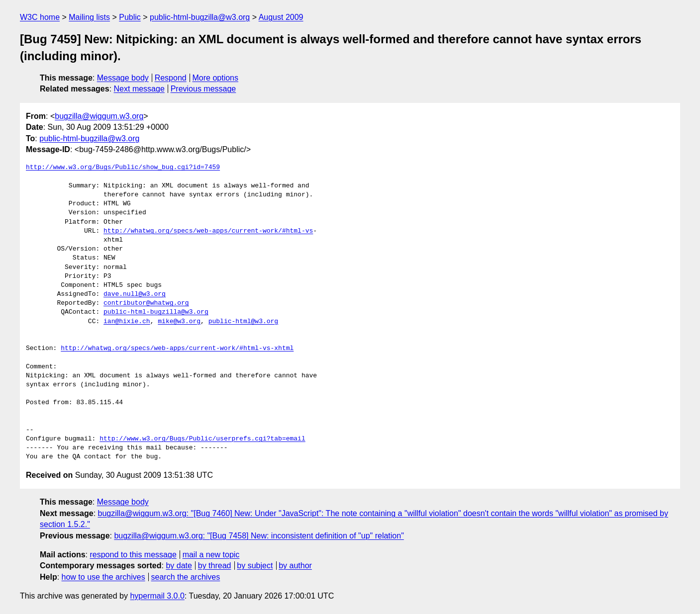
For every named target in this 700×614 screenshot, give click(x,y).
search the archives (186, 577)
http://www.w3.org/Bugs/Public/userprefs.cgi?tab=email (202, 439)
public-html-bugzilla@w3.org (200, 17)
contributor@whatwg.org (146, 303)
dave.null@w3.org (135, 294)
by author (295, 566)
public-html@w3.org (243, 322)
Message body (123, 78)
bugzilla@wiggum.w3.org (99, 116)
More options (216, 78)
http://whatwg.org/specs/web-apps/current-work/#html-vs (208, 231)
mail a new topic (211, 555)
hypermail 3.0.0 (157, 596)
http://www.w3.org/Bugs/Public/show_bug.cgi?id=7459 (123, 168)
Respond (171, 78)
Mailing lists (89, 17)
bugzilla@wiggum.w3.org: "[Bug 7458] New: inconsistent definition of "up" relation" (259, 536)
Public (130, 17)
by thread (215, 566)
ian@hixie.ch (127, 322)
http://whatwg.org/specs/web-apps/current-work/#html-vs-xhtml (177, 349)
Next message (139, 89)
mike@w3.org (179, 322)
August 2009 (281, 17)
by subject (255, 566)
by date (179, 566)
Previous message (203, 89)
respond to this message (133, 555)
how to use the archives (103, 577)
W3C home (40, 17)
